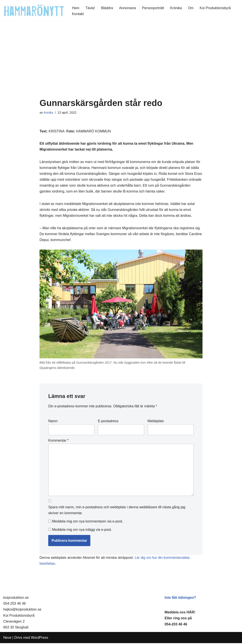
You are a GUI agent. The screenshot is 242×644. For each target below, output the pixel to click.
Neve (7, 638)
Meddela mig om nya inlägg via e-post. (82, 530)
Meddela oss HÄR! (180, 613)
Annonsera (128, 8)
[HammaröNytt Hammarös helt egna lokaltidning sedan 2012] (34, 11)
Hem (76, 8)
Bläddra (107, 8)
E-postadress (108, 422)
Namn (53, 422)
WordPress (40, 638)
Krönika (176, 8)
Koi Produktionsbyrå (216, 8)
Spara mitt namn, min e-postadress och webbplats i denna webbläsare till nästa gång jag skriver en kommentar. (117, 511)
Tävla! (90, 8)
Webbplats (156, 422)
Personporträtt (153, 8)
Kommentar (58, 441)
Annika (48, 113)
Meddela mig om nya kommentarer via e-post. (88, 522)
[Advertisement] (121, 65)
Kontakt (78, 14)
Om (191, 8)
